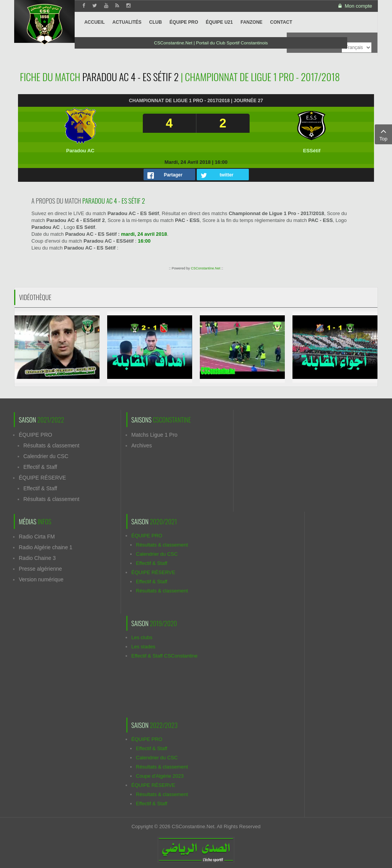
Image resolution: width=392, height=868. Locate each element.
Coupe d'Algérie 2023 (160, 776)
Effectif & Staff (40, 467)
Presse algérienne (40, 569)
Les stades (143, 647)
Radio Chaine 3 (37, 558)
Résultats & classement (51, 445)
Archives (142, 445)
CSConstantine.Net (205, 268)
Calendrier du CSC (46, 456)
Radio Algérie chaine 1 (46, 547)
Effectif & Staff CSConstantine (164, 656)
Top (383, 134)
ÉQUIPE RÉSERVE (42, 478)
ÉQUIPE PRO (35, 435)
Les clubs (142, 637)
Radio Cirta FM (37, 537)
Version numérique (41, 579)
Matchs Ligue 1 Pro (154, 435)
